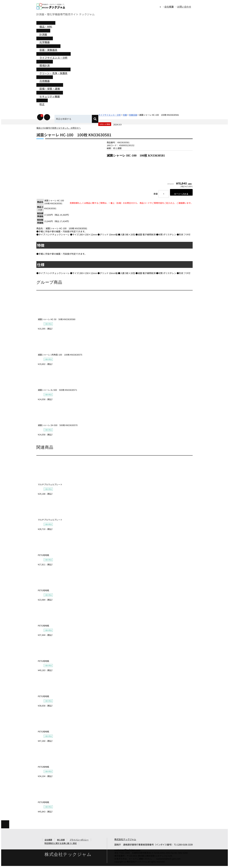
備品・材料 (46, 27)
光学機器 (45, 42)
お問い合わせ (184, 7)
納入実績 (61, 841)
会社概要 (169, 7)
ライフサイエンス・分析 (54, 58)
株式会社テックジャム (125, 840)
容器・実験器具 (48, 50)
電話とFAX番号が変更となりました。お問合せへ (59, 128)
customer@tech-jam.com (127, 851)
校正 (42, 104)
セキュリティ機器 (50, 96)
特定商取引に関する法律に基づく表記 (61, 844)
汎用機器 (45, 81)
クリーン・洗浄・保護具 (53, 73)
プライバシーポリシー (79, 841)
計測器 (43, 34)
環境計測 (45, 65)
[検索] (97, 119)
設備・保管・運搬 (50, 89)
